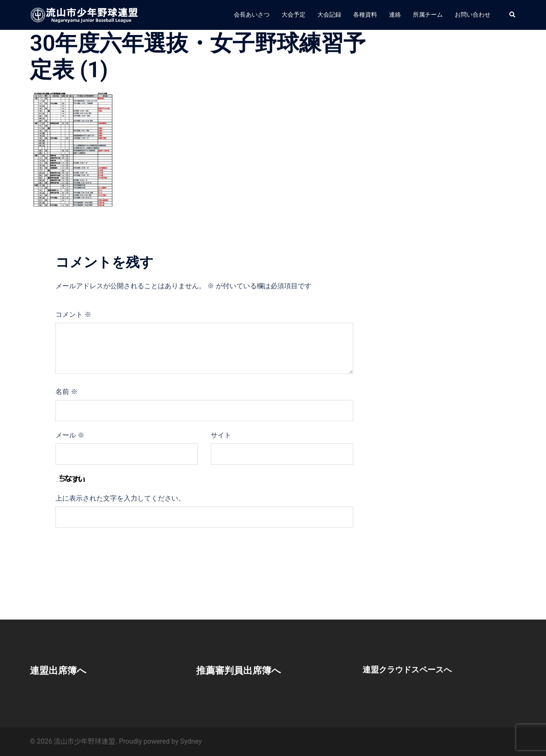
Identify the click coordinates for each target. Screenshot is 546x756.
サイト (221, 435)
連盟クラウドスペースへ (409, 669)
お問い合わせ (473, 14)
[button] (513, 15)
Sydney (191, 741)
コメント (73, 314)
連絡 (395, 14)
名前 (67, 392)
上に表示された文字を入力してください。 (120, 498)
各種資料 (365, 14)
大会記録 (329, 14)
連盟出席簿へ (61, 670)
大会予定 (293, 14)
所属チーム (428, 14)
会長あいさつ (252, 14)
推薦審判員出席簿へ (243, 670)
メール (70, 435)
